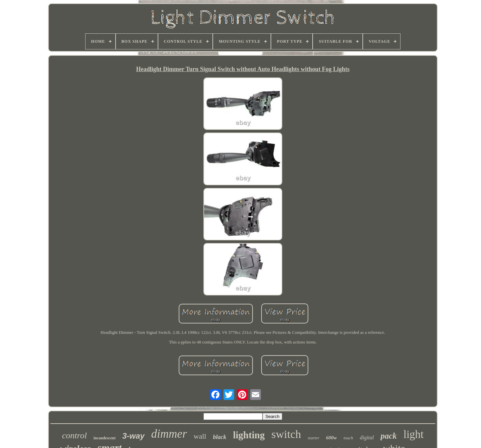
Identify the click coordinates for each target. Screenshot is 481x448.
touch (348, 438)
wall (200, 436)
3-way (133, 436)
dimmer (169, 434)
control (74, 435)
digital (367, 437)
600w (332, 438)
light (414, 434)
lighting (249, 435)
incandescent (105, 438)
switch (286, 434)
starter (313, 438)
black (219, 437)
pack (389, 436)
